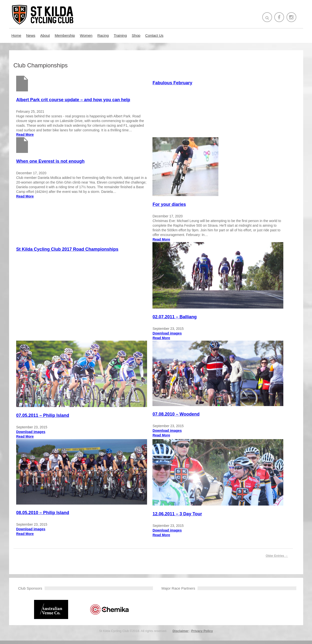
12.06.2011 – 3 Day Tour (181, 518)
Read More (25, 135)
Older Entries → (277, 559)
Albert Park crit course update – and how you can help (73, 100)
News (31, 35)
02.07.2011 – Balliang (178, 318)
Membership (65, 35)
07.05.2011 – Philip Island (43, 418)
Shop (136, 35)
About (45, 35)
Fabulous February (176, 83)
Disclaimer (181, 634)
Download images (171, 334)
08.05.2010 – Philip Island (43, 516)
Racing (103, 35)
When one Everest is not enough (51, 161)
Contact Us (154, 35)
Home (16, 35)
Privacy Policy (202, 634)
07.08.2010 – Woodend (180, 417)
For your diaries (173, 204)
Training (120, 35)
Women (86, 35)
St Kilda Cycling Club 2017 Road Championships (68, 248)
